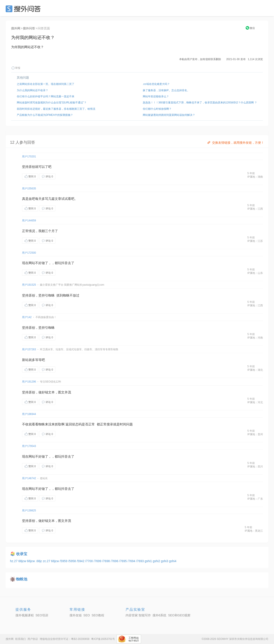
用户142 (27, 317)
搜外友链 (76, 615)
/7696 (115, 561)
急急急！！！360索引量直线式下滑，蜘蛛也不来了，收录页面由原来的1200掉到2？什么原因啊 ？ (200, 103)
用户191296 (29, 382)
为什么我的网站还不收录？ (32, 90)
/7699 (98, 561)
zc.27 (47, 561)
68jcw (23, 561)
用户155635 (29, 189)
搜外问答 (29, 28)
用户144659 (29, 221)
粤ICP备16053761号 (103, 639)
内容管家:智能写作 (138, 615)
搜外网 (16, 28)
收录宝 (22, 554)
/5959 (64, 561)
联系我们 (20, 639)
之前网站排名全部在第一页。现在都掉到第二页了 (46, 84)
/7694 (132, 561)
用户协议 (33, 639)
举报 (16, 68)
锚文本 (50, 392)
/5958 (72, 561)
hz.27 (14, 561)
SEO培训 (42, 615)
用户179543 (29, 446)
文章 (58, 199)
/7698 (106, 561)
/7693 (140, 561)
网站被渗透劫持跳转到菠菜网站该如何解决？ (169, 115)
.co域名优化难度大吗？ (156, 84)
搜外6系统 (160, 615)
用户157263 (29, 349)
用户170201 (29, 157)
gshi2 (157, 561)
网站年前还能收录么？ (156, 96)
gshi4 (173, 561)
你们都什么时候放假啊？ (157, 109)
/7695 (123, 561)
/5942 (81, 561)
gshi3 (165, 561)
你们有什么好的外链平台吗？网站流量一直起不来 (46, 96)
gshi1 (149, 561)
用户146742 (29, 478)
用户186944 (29, 414)
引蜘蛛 (50, 295)
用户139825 (29, 511)
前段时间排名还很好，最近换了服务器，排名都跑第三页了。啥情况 (56, 109)
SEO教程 (98, 615)
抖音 (65, 263)
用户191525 (29, 285)
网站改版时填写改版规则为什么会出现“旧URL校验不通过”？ (52, 103)
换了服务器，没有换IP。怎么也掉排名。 (166, 90)
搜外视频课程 (25, 615)
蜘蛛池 (22, 579)
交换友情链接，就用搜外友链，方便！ (235, 143)
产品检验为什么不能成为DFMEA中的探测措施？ (45, 115)
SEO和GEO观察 (179, 615)
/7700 (89, 561)
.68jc (39, 561)
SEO (24, 9)
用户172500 (29, 253)
